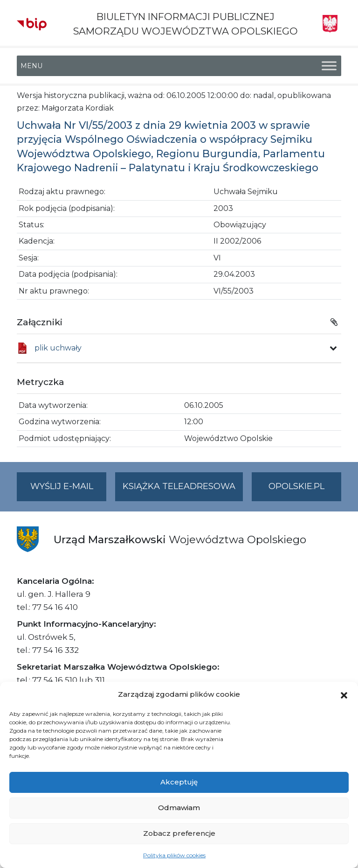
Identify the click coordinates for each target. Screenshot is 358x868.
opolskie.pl (296, 486)
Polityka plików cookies (174, 855)
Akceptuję (179, 782)
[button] (344, 694)
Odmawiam (179, 808)
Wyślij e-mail (69, 490)
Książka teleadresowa (179, 486)
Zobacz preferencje (179, 833)
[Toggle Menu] (329, 66)
